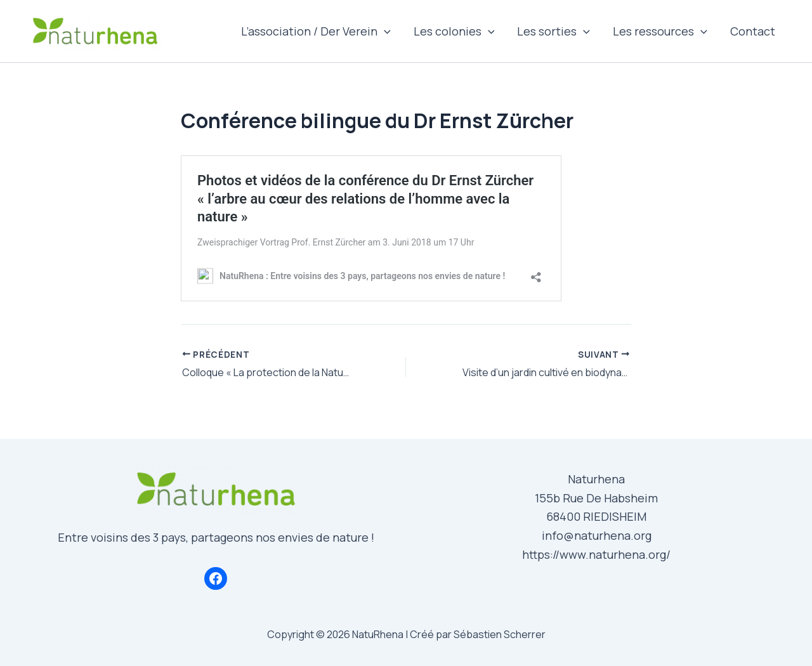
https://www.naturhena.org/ (596, 554)
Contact (753, 31)
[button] (384, 31)
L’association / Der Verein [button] (316, 31)
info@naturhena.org (597, 535)
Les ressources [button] (660, 31)
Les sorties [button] (553, 31)
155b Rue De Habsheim (596, 498)
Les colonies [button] (454, 31)
